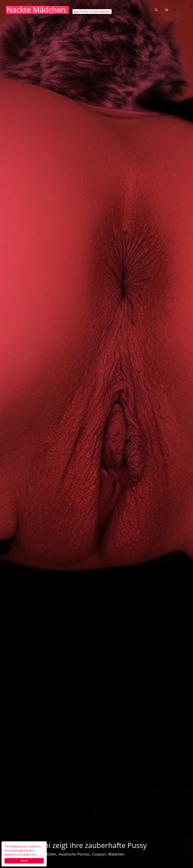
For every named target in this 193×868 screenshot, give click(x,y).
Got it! (24, 861)
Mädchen (116, 854)
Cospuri (99, 854)
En (187, 5)
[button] (156, 10)
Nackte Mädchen (36, 10)
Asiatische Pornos (74, 854)
